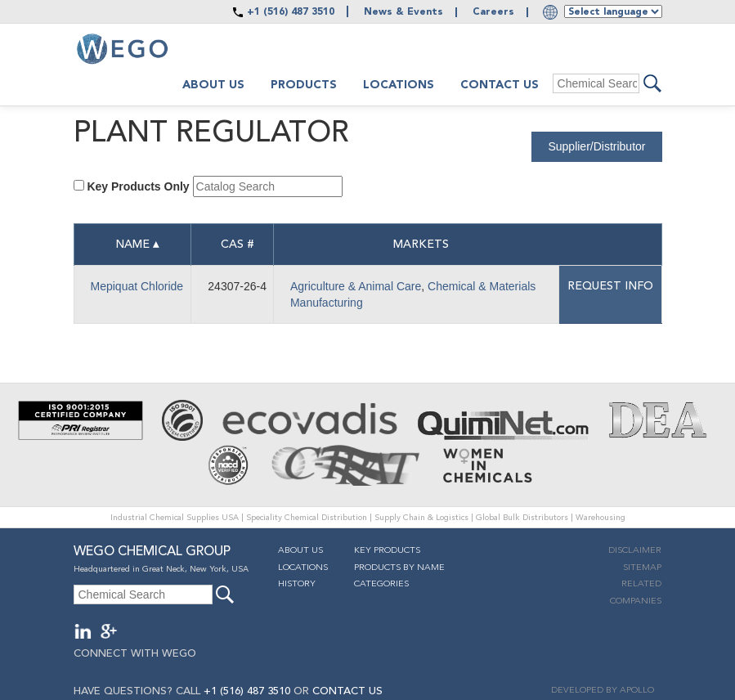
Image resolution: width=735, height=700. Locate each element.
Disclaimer (635, 551)
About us (213, 85)
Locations (399, 85)
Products (304, 85)
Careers (493, 12)
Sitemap (642, 568)
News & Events (403, 12)
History (297, 584)
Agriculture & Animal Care (356, 286)
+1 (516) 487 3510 (291, 12)
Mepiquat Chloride (137, 286)
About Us (300, 551)
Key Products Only (138, 186)
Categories (381, 584)
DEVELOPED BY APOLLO (603, 691)
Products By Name (399, 568)
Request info (610, 286)
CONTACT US (347, 691)
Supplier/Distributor (596, 146)
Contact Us (500, 85)
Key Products (387, 551)
